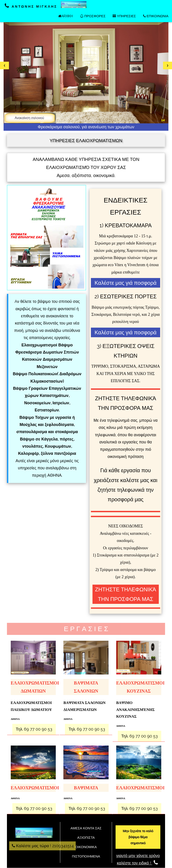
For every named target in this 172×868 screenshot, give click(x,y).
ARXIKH (66, 16)
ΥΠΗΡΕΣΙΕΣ (124, 16)
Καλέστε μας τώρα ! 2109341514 (43, 846)
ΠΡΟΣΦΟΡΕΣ (93, 16)
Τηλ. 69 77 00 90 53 (34, 729)
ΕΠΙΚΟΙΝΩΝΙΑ (156, 16)
